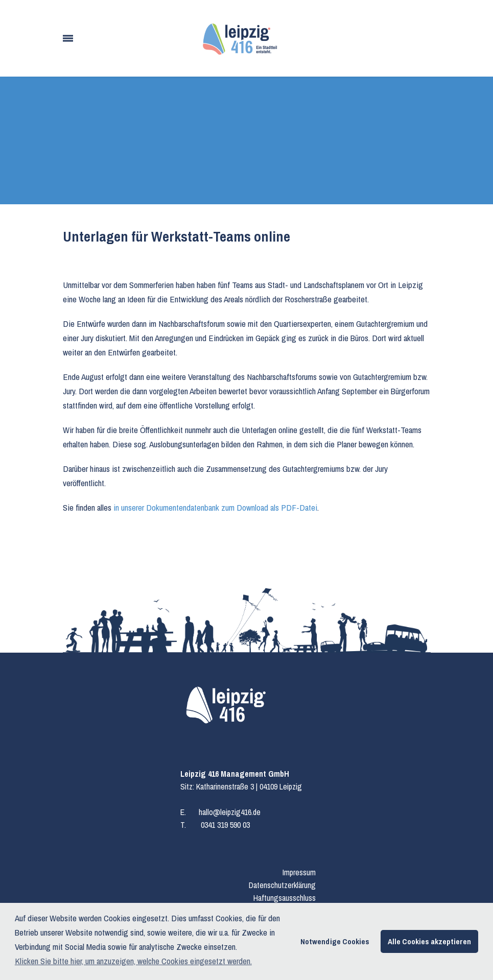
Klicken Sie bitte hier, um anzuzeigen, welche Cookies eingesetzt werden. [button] (133, 961)
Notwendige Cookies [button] (335, 941)
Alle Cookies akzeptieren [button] (429, 941)
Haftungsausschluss (285, 898)
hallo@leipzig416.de (230, 812)
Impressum (299, 872)
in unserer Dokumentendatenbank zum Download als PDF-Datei (215, 507)
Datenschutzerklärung (282, 885)
